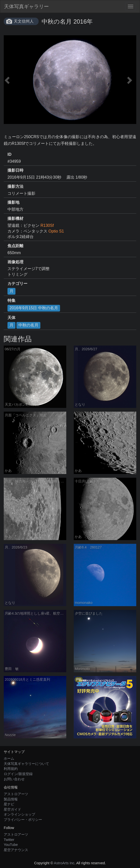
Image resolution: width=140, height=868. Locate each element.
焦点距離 (15, 246)
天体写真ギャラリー (26, 6)
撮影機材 (15, 218)
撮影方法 (15, 186)
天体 (11, 318)
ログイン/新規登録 (18, 774)
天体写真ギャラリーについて (26, 764)
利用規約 (11, 769)
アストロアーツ (16, 794)
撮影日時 (15, 170)
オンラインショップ (19, 814)
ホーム (9, 758)
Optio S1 (56, 231)
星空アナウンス (16, 850)
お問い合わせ (14, 779)
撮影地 (13, 202)
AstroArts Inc (64, 863)
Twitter (9, 840)
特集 (11, 300)
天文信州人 (24, 21)
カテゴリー (17, 284)
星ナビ (9, 804)
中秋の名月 (28, 325)
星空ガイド (12, 809)
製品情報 (11, 799)
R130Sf (47, 225)
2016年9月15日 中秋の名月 (34, 308)
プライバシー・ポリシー (23, 820)
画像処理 (15, 262)
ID (9, 154)
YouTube (11, 845)
